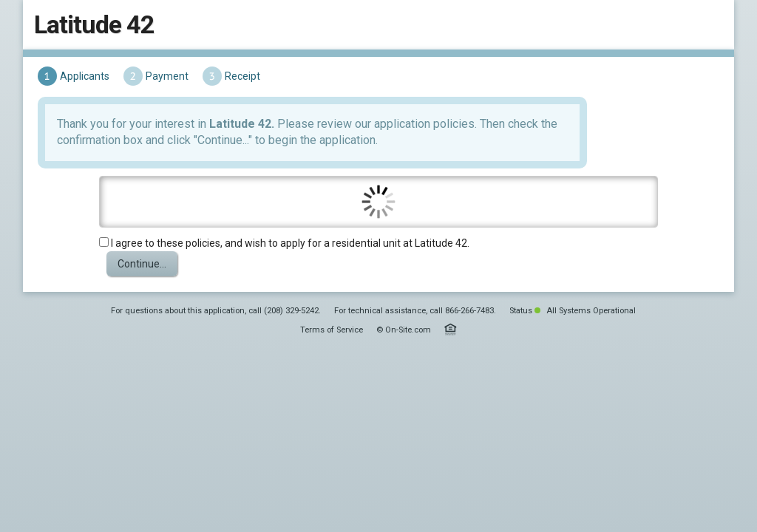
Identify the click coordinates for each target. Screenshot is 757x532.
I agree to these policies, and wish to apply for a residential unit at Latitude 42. (282, 247)
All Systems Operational (585, 403)
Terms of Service (332, 422)
